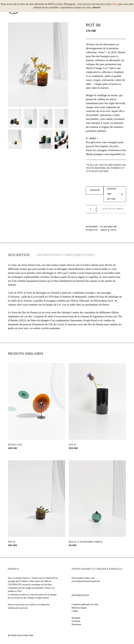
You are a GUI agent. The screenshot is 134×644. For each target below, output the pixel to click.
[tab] (19, 255)
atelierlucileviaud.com (18, 608)
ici (124, 154)
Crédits (75, 611)
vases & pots (109, 230)
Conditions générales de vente (85, 604)
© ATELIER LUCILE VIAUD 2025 (21, 636)
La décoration (109, 227)
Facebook (76, 621)
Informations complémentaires (66, 255)
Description (19, 255)
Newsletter (76, 624)
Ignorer (96, 8)
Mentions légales (79, 608)
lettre (115, 4)
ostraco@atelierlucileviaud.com (86, 581)
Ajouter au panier (113, 209)
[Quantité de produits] (90, 210)
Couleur (95, 190)
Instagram (76, 618)
